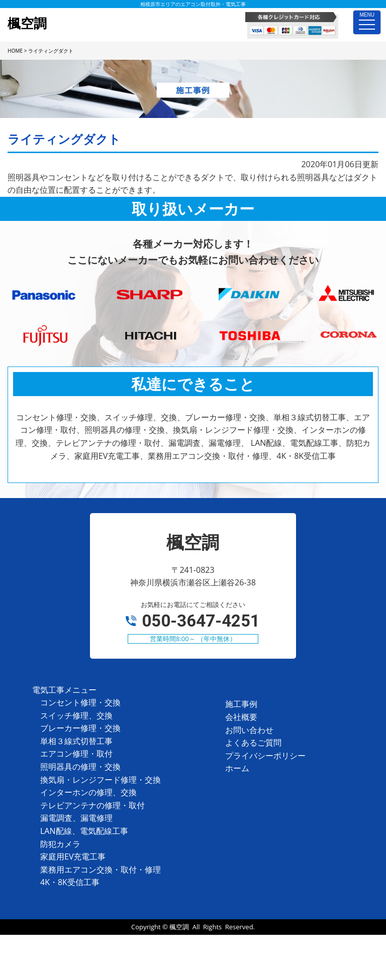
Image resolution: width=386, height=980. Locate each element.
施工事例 (241, 704)
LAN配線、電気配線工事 (84, 831)
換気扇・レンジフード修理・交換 (101, 780)
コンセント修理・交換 (80, 702)
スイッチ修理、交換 (76, 715)
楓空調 (179, 927)
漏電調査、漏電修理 (76, 818)
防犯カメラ (60, 844)
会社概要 (241, 717)
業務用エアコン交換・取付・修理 (101, 870)
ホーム (237, 768)
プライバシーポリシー (265, 756)
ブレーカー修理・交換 (80, 728)
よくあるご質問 (253, 743)
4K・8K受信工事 (70, 882)
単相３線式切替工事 (76, 741)
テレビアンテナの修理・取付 (92, 805)
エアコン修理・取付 (76, 754)
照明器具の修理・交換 (80, 767)
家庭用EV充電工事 (73, 856)
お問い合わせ (249, 730)
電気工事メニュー (64, 690)
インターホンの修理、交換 (88, 792)
